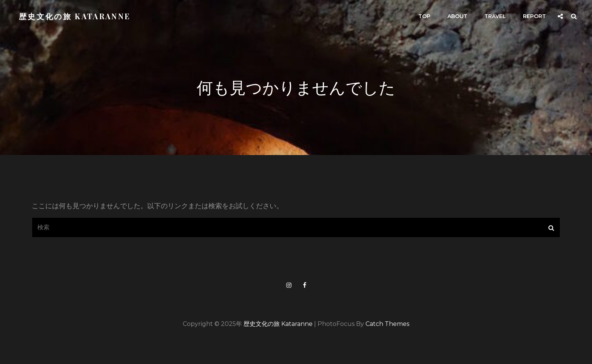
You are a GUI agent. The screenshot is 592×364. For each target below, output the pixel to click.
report (534, 16)
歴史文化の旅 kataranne (75, 16)
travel (495, 16)
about (457, 16)
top (424, 16)
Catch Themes (387, 324)
